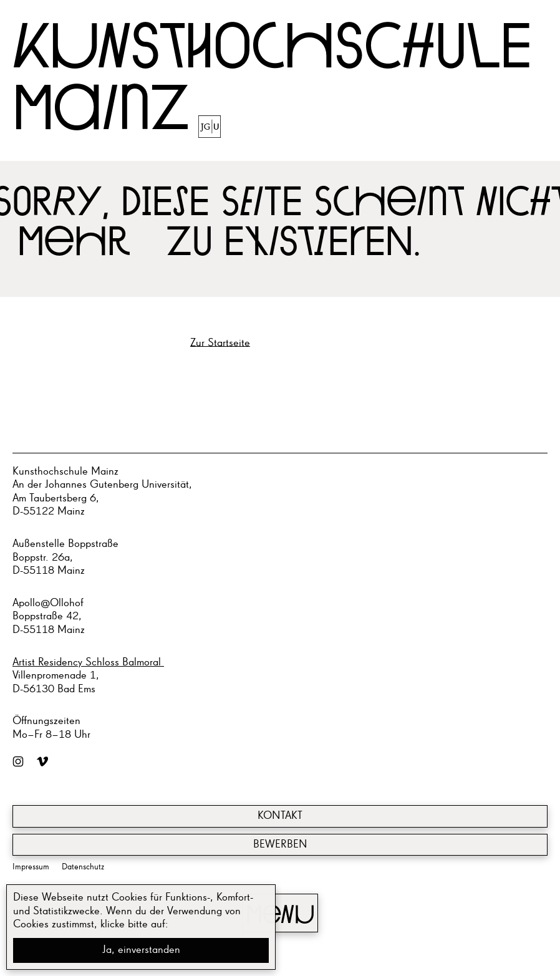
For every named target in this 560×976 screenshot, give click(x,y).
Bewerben (280, 844)
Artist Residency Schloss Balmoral (88, 662)
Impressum (31, 867)
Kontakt (280, 816)
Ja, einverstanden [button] (141, 950)
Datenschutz (83, 867)
